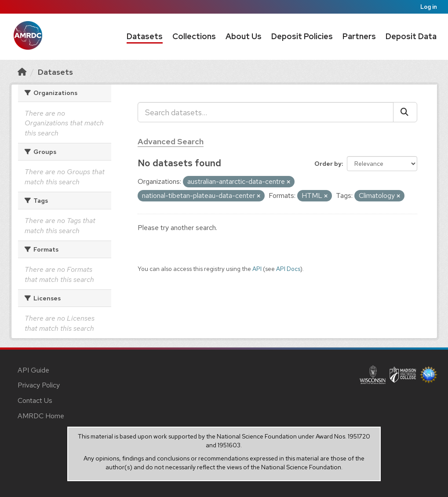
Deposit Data (411, 36)
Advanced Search (171, 141)
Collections (194, 36)
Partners (359, 36)
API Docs (288, 269)
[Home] (22, 72)
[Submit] (405, 112)
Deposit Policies (302, 36)
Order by (328, 164)
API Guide (33, 370)
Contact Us (35, 400)
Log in (429, 7)
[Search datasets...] (266, 112)
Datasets (145, 36)
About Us (244, 36)
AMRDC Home (41, 416)
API (257, 269)
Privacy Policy (39, 385)
